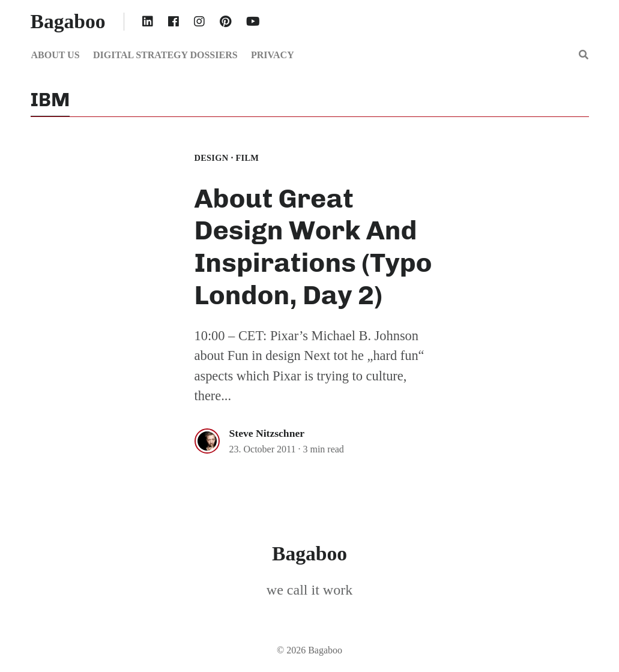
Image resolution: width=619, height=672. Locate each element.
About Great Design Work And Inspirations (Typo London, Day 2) (313, 247)
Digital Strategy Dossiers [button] (165, 55)
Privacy (273, 55)
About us (56, 55)
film (247, 158)
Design (212, 158)
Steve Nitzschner (267, 433)
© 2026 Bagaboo (309, 650)
